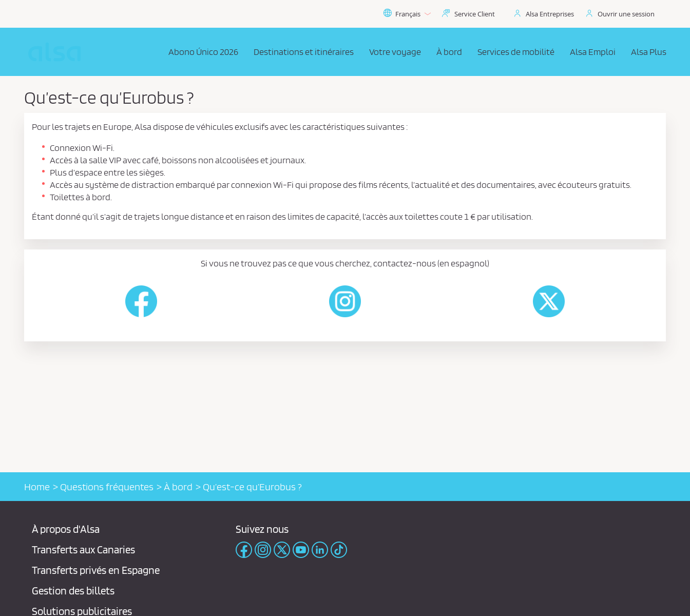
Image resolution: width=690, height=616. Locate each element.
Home (37, 487)
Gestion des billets (73, 591)
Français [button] (407, 14)
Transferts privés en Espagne (96, 570)
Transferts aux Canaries (83, 550)
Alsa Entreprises (550, 14)
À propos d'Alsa (66, 529)
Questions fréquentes (107, 487)
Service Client (475, 14)
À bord (178, 487)
